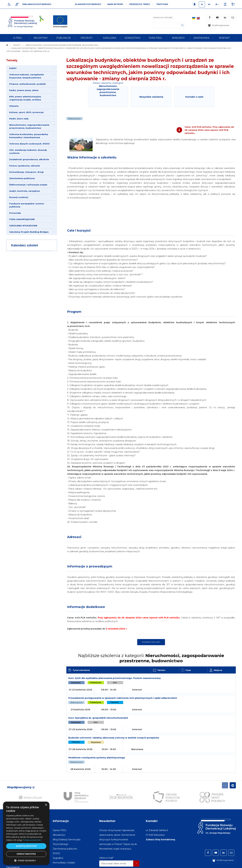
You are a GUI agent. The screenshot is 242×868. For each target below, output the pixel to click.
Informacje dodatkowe (86, 607)
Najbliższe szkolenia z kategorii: (151, 658)
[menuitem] (18, 38)
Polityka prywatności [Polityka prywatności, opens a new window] (32, 840)
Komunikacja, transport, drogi (26, 172)
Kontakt (152, 795)
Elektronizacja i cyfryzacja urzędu (28, 185)
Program (74, 312)
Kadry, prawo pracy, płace (24, 90)
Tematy (12, 60)
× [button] (46, 805)
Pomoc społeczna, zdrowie (25, 166)
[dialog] (26, 833)
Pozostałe (15, 213)
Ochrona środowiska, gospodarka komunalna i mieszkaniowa (29, 136)
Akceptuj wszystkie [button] (26, 846)
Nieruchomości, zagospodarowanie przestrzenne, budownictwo (29, 126)
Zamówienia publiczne (22, 178)
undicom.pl (229, 864)
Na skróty (13, 795)
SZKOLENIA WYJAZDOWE (23, 226)
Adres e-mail (106, 832)
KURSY (13, 68)
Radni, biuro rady (19, 119)
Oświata (14, 106)
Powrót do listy (151, 642)
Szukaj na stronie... (163, 17)
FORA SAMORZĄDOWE (22, 219)
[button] (26, 860)
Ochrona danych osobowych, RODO (29, 144)
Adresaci (74, 537)
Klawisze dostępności (88, 4)
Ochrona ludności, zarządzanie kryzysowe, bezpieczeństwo (27, 76)
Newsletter (107, 795)
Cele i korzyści (79, 231)
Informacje (61, 795)
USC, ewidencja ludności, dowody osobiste (28, 152)
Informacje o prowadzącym (90, 566)
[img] (60, 21)
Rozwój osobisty (19, 197)
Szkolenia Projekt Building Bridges (29, 232)
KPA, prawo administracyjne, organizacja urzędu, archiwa (25, 98)
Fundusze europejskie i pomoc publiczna (27, 205)
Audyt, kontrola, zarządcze (25, 191)
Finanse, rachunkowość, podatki (28, 84)
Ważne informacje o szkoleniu (92, 157)
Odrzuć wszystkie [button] (26, 854)
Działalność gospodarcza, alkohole (29, 159)
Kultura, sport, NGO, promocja (26, 112)
